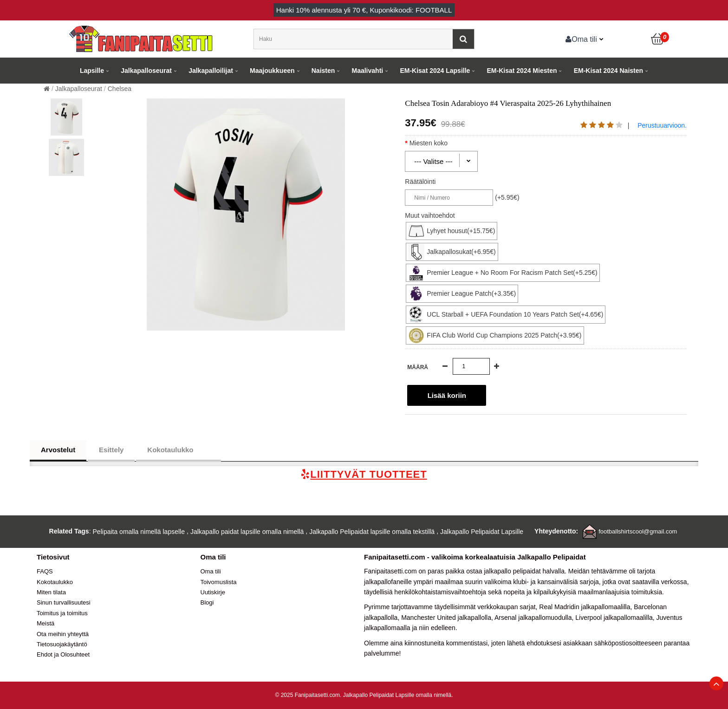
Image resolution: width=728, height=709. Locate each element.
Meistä (45, 623)
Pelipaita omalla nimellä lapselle (139, 532)
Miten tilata (51, 592)
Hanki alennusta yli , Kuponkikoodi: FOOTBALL (364, 10)
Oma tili (581, 39)
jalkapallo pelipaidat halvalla (524, 571)
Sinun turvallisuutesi (64, 602)
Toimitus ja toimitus (62, 613)
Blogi (207, 602)
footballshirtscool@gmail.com (638, 531)
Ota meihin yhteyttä (63, 634)
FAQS (45, 571)
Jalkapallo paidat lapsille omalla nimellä (247, 532)
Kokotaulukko (178, 450)
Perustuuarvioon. (662, 125)
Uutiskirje (213, 592)
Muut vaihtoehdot (430, 215)
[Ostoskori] (658, 39)
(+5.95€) (507, 197)
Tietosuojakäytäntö (62, 644)
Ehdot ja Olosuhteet (63, 654)
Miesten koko (437, 143)
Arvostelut (58, 450)
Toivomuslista (219, 582)
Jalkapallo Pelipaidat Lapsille (482, 532)
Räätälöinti (420, 182)
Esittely (111, 450)
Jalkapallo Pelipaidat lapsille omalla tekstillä (372, 532)
